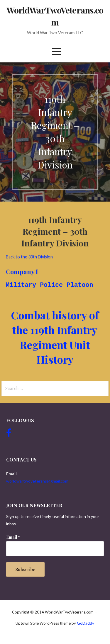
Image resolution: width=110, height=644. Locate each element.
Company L (23, 272)
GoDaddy (86, 623)
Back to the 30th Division (29, 257)
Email (13, 537)
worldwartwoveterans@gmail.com (37, 481)
